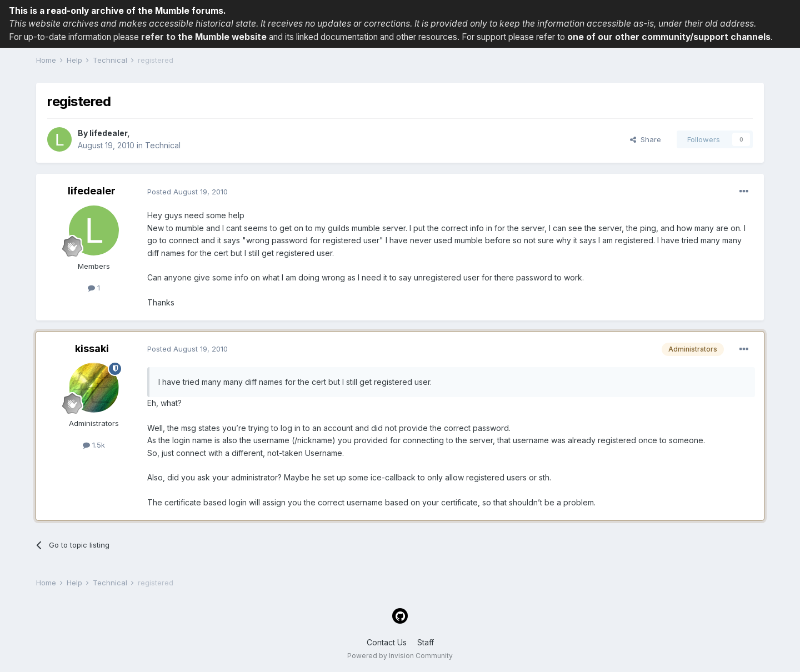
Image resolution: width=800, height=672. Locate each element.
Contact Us (387, 642)
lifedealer (108, 133)
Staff (426, 642)
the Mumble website (222, 37)
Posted (187, 192)
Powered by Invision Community (400, 656)
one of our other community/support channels (669, 37)
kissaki (92, 348)
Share (646, 139)
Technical (163, 145)
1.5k (94, 445)
